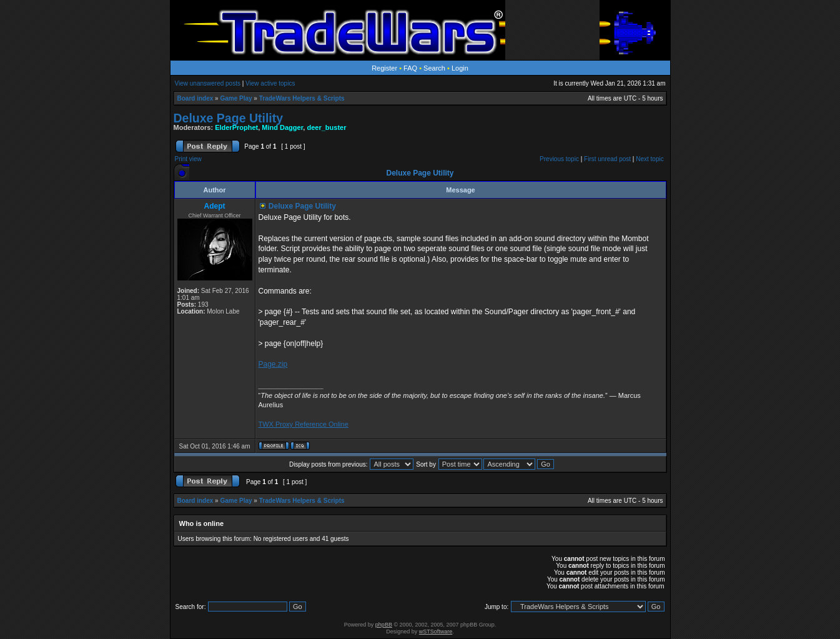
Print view (188, 159)
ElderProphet (236, 127)
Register (384, 68)
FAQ (410, 68)
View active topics (270, 83)
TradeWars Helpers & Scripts (302, 98)
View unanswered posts (208, 83)
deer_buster (326, 127)
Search (434, 68)
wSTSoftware (436, 632)
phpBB (384, 625)
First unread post (607, 159)
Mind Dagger (282, 127)
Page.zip (273, 364)
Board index (195, 98)
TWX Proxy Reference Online (304, 424)
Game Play (236, 98)
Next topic (650, 159)
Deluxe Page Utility (229, 118)
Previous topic (559, 159)
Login (460, 68)
